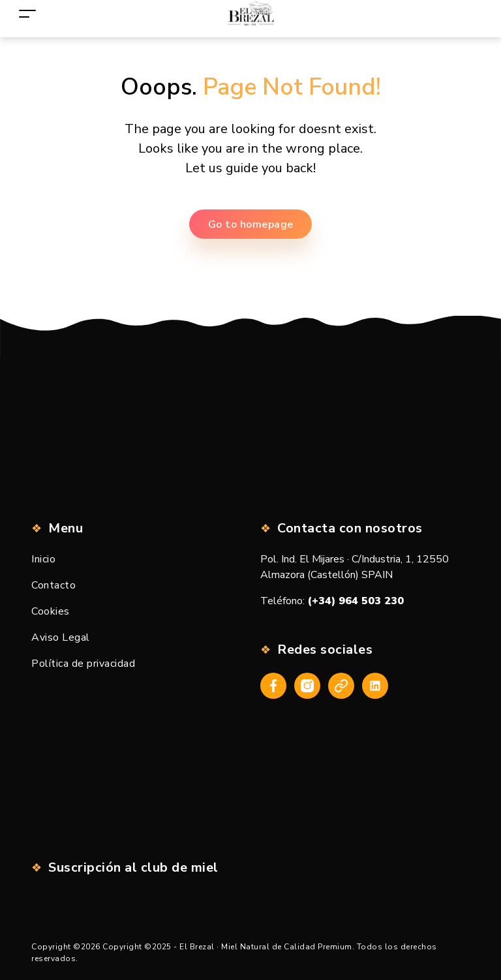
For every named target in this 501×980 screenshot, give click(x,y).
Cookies (51, 611)
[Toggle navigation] (27, 13)
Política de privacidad (83, 664)
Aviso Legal (61, 637)
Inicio (43, 559)
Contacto (53, 585)
